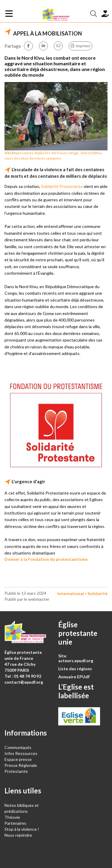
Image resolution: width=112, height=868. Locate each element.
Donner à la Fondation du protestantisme (46, 559)
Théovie (12, 817)
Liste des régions (75, 669)
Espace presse (18, 759)
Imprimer (83, 46)
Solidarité (98, 593)
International (71, 593)
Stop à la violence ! (22, 829)
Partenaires (15, 823)
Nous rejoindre (18, 835)
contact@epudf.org (24, 682)
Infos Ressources (21, 753)
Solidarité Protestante (62, 186)
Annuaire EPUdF (74, 677)
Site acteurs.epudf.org (76, 658)
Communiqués (18, 747)
